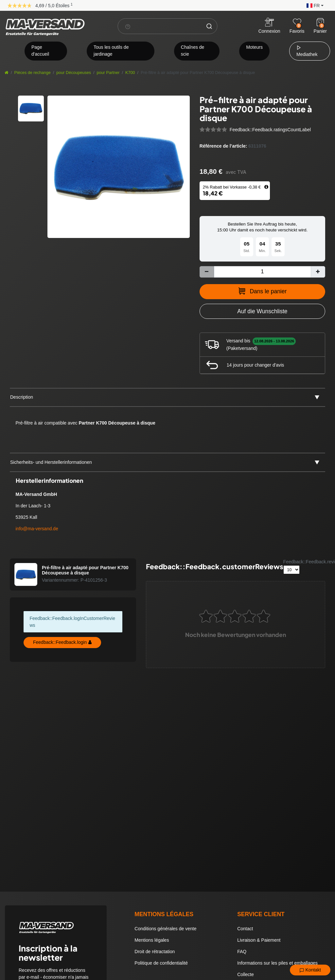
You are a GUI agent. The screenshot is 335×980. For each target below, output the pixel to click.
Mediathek (307, 51)
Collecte (246, 974)
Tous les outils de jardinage (111, 51)
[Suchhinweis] (128, 27)
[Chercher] (209, 26)
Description (22, 397)
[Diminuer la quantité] (207, 272)
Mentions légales (152, 940)
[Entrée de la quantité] (262, 272)
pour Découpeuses (74, 73)
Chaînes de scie (193, 51)
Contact (245, 929)
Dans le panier (262, 291)
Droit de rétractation (155, 952)
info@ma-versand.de (37, 529)
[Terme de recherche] (160, 26)
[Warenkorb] (320, 22)
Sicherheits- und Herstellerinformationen (51, 462)
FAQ (242, 952)
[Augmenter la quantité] (318, 272)
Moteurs (254, 47)
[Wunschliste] (297, 22)
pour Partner (108, 73)
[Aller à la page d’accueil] (7, 73)
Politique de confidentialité (161, 963)
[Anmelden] (269, 26)
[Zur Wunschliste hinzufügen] (262, 311)
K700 (130, 73)
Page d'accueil (40, 51)
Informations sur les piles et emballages (277, 963)
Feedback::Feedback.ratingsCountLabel (270, 130)
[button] (313, 5)
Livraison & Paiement (259, 940)
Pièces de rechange (33, 73)
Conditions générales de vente (165, 929)
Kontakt (310, 970)
